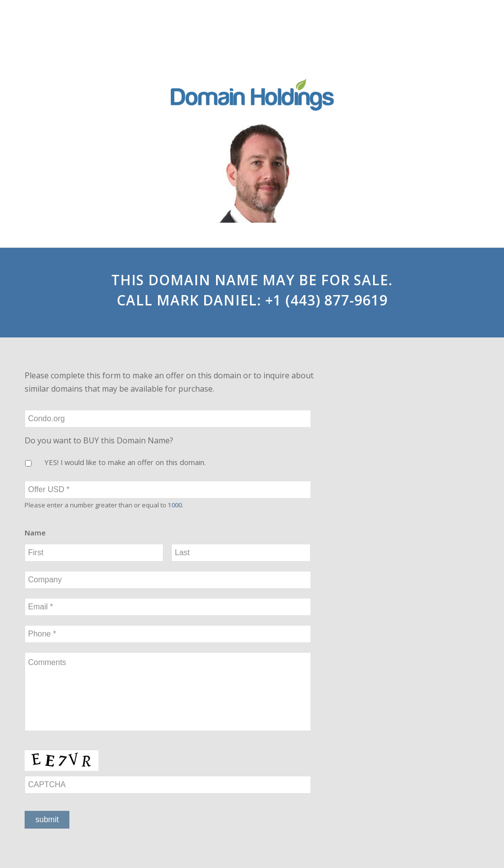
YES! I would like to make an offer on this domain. (125, 462)
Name (35, 533)
